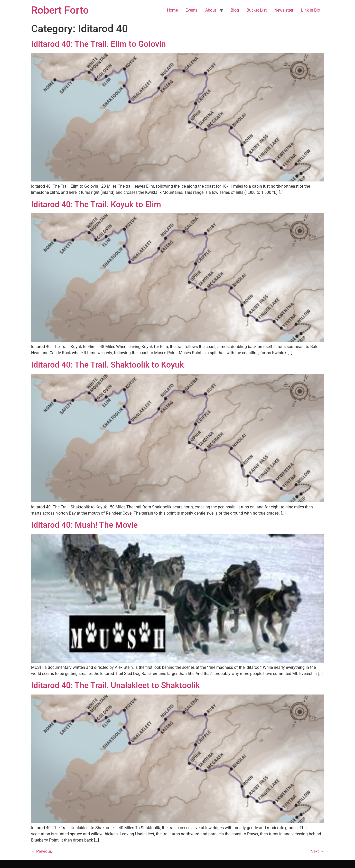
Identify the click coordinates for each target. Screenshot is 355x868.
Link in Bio (311, 10)
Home (172, 10)
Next (317, 851)
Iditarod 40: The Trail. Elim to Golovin (99, 44)
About (211, 10)
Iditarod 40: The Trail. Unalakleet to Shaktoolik (115, 685)
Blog (235, 10)
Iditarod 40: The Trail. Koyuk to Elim (96, 204)
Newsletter (284, 10)
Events (191, 10)
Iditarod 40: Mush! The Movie (84, 525)
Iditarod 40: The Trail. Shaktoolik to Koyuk (108, 365)
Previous (41, 851)
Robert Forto (60, 10)
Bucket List (257, 10)
